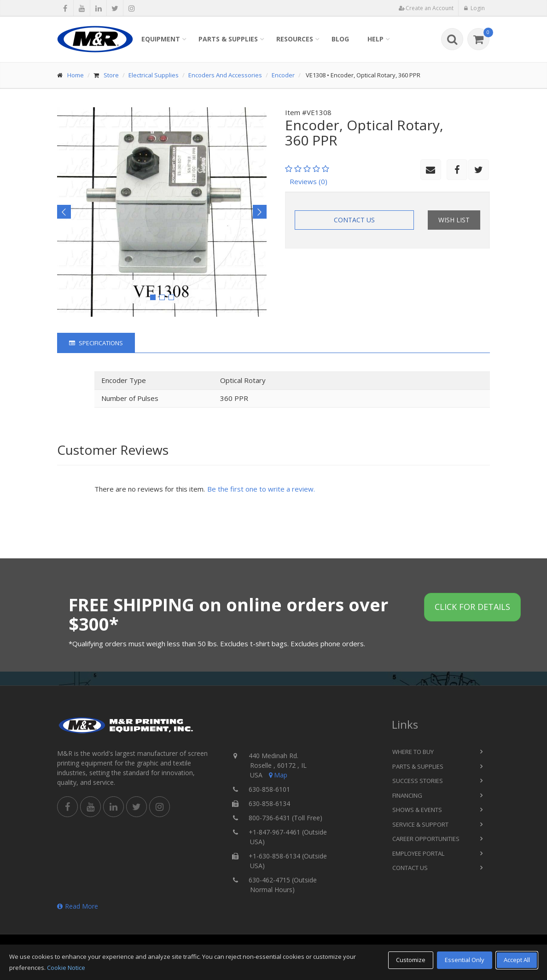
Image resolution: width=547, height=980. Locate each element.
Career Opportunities (426, 839)
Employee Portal (418, 853)
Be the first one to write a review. (261, 489)
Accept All (517, 960)
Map (277, 775)
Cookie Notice (66, 968)
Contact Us (354, 220)
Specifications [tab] (96, 343)
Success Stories (418, 781)
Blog (340, 39)
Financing (407, 795)
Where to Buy (413, 752)
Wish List (454, 220)
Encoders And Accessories (225, 75)
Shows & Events (417, 810)
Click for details (472, 607)
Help (375, 39)
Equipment (161, 39)
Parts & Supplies (228, 39)
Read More (78, 906)
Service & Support (420, 824)
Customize (411, 960)
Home (76, 75)
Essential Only (465, 960)
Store (111, 75)
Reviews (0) (308, 181)
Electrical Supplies (154, 75)
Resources (295, 39)
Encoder (283, 75)
